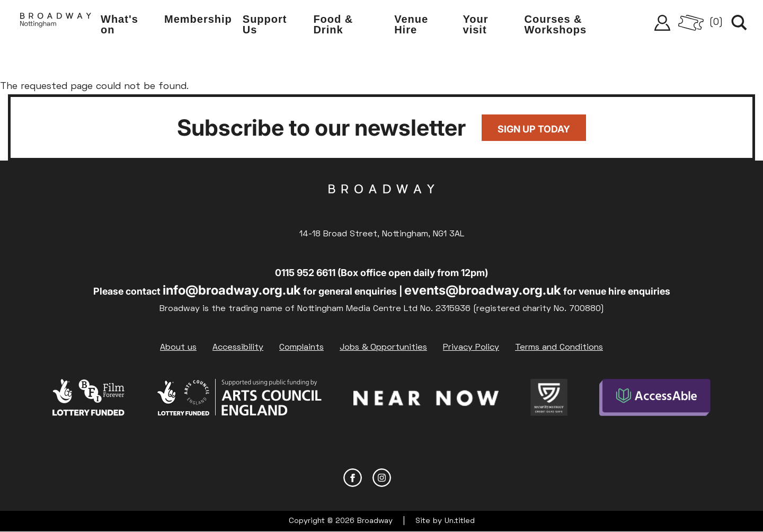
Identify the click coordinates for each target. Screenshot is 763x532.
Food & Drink (333, 24)
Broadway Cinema (381, 206)
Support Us (265, 24)
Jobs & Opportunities (383, 348)
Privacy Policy (471, 348)
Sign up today (534, 129)
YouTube (411, 478)
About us (178, 348)
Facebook (353, 478)
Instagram (382, 478)
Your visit (476, 24)
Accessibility (238, 348)
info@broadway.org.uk (232, 290)
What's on (119, 24)
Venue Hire (411, 24)
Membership (198, 19)
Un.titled (460, 521)
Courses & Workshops (556, 24)
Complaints (301, 348)
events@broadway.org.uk (483, 290)
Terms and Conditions (559, 348)
